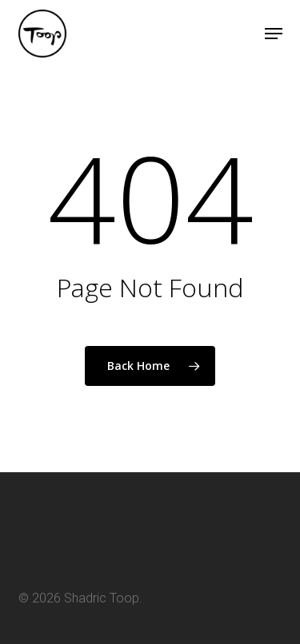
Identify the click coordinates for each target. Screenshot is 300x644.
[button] (274, 34)
